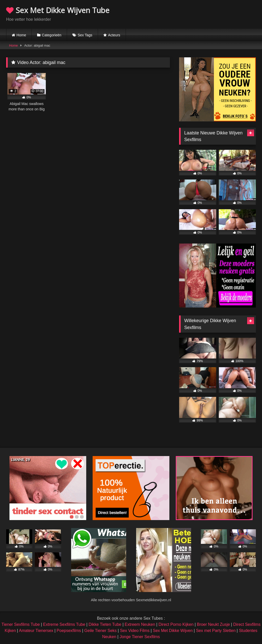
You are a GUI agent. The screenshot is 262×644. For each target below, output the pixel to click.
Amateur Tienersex (36, 631)
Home (21, 35)
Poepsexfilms (69, 631)
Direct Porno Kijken (176, 624)
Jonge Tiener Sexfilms (140, 637)
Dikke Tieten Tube (105, 624)
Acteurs (114, 35)
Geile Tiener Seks (101, 631)
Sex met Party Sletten (216, 631)
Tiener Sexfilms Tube (21, 624)
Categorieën (52, 35)
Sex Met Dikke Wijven (173, 631)
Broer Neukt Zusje (213, 624)
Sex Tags (85, 35)
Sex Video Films (135, 631)
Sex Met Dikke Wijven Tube (58, 10)
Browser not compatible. (196, 14)
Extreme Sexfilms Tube (64, 624)
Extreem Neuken (140, 624)
